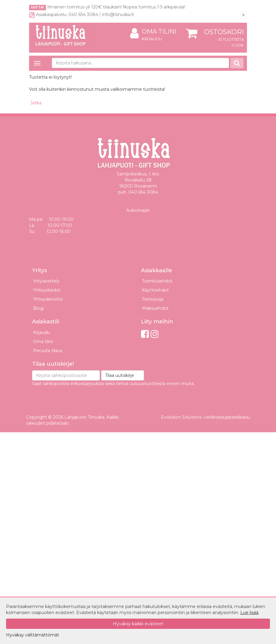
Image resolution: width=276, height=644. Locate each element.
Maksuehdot (155, 308)
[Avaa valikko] (37, 63)
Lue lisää (249, 613)
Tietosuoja (153, 299)
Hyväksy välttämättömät (33, 635)
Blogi (38, 308)
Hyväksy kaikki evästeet (138, 624)
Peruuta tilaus (48, 351)
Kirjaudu (152, 39)
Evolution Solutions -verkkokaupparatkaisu (205, 417)
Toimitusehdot (157, 281)
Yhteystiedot (47, 290)
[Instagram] (155, 334)
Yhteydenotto (48, 299)
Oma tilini (153, 32)
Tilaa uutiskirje (120, 375)
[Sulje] (243, 15)
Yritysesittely (46, 281)
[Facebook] (145, 334)
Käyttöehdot (155, 290)
